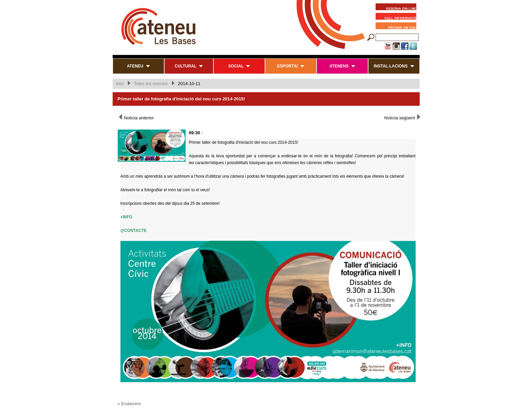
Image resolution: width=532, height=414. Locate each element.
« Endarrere (129, 404)
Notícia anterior (136, 117)
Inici (120, 84)
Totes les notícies (151, 84)
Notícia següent (403, 117)
